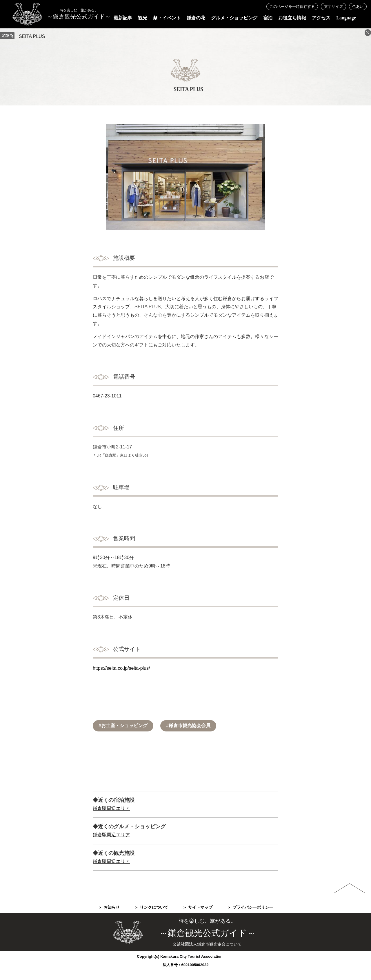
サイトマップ (200, 907)
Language (346, 18)
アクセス (321, 18)
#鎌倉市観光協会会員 (188, 726)
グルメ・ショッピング (234, 18)
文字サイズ (333, 7)
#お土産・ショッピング (123, 726)
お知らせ (112, 907)
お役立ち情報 (292, 18)
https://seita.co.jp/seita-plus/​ (121, 668)
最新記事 (123, 18)
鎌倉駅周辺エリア (111, 808)
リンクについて (154, 907)
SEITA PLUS (32, 36)
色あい (358, 7)
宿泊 (268, 18)
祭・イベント (167, 18)
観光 (143, 18)
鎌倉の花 (196, 18)
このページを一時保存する (292, 7)
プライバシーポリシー (253, 907)
